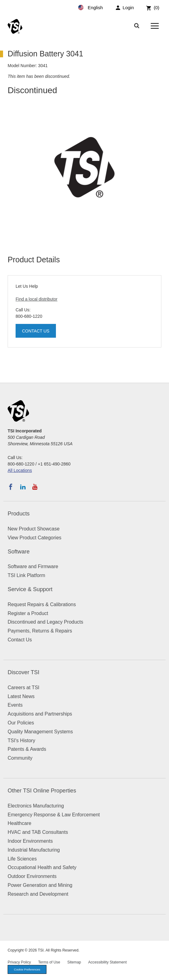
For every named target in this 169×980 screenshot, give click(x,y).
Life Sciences (22, 859)
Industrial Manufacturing (34, 850)
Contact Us (36, 331)
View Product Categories (35, 538)
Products (19, 514)
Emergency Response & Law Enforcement (54, 815)
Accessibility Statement (108, 962)
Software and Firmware (33, 566)
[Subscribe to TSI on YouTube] (35, 487)
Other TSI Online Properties (42, 791)
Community (20, 758)
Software (19, 552)
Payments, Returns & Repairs (40, 631)
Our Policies (21, 723)
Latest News (21, 696)
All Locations (20, 470)
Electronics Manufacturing (36, 806)
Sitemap (74, 962)
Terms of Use (49, 962)
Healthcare (19, 823)
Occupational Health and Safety (42, 867)
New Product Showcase (34, 529)
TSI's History (21, 741)
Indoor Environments (30, 841)
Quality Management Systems (40, 732)
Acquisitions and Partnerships (40, 714)
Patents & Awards (27, 749)
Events (15, 705)
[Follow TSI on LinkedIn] (23, 487)
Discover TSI (24, 672)
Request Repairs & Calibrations (42, 604)
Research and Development (38, 894)
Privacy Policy (19, 962)
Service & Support (30, 589)
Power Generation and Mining (40, 885)
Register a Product (28, 613)
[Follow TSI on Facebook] (11, 487)
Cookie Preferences (27, 969)
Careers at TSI (24, 688)
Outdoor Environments (32, 876)
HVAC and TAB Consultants (38, 832)
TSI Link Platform (26, 575)
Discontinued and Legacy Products (45, 622)
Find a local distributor (37, 299)
